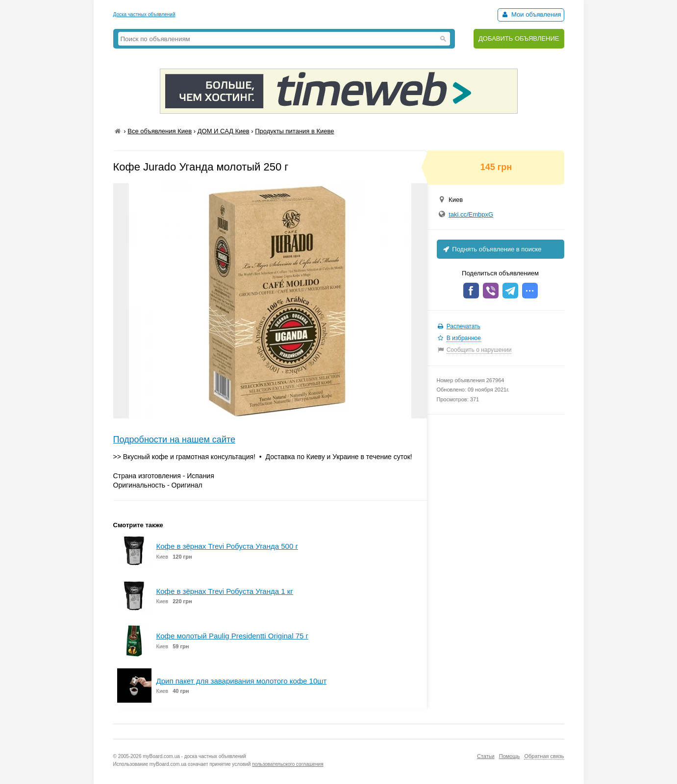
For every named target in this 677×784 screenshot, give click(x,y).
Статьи (486, 756)
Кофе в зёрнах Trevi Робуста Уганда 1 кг (225, 591)
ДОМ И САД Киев (224, 131)
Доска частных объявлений (144, 14)
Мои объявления (531, 14)
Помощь (510, 756)
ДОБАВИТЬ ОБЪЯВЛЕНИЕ (519, 38)
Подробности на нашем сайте (175, 440)
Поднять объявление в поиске (492, 249)
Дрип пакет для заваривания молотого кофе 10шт (242, 681)
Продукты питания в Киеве (294, 131)
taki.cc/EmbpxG (471, 214)
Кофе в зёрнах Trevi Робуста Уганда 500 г (227, 546)
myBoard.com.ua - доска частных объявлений (194, 756)
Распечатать (464, 326)
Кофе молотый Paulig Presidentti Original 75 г (232, 636)
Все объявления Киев (160, 131)
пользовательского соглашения (288, 764)
